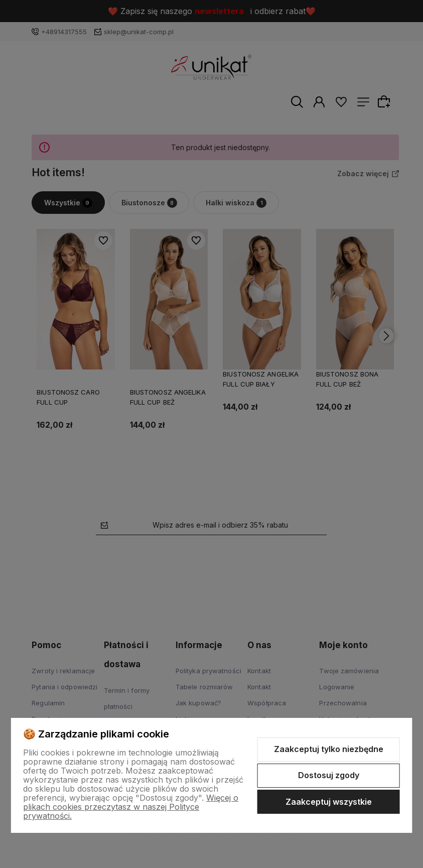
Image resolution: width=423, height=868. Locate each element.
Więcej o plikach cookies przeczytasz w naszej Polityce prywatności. (131, 807)
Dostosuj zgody (329, 775)
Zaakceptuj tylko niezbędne (329, 749)
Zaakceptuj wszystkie (329, 802)
